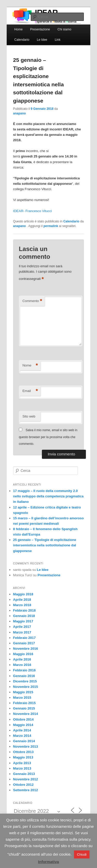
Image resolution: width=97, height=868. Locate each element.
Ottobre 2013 (23, 752)
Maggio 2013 (23, 757)
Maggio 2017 (23, 621)
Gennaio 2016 (24, 676)
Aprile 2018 (22, 600)
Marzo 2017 (22, 632)
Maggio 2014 (23, 725)
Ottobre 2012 (23, 785)
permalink (51, 226)
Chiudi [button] (82, 854)
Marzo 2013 (22, 768)
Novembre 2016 (26, 649)
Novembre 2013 (26, 746)
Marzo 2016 (22, 665)
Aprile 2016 (22, 659)
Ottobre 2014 (23, 719)
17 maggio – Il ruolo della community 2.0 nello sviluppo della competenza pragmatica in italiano (48, 496)
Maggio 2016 (23, 654)
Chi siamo (64, 29)
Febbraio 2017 (24, 638)
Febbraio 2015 (24, 703)
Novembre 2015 (26, 687)
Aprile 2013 (22, 763)
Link (58, 40)
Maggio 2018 (23, 594)
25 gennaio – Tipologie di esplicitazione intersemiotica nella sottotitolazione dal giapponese (45, 545)
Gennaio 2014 (24, 741)
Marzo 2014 (22, 736)
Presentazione (40, 29)
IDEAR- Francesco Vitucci (33, 211)
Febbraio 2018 (24, 610)
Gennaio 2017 (24, 643)
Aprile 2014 (22, 730)
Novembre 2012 (26, 779)
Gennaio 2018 (24, 616)
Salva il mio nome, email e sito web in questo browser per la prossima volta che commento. (48, 437)
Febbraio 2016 (24, 670)
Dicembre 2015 (25, 681)
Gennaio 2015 (24, 708)
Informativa (48, 862)
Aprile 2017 (22, 627)
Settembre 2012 (26, 790)
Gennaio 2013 (24, 774)
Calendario (22, 40)
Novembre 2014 (26, 714)
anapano (20, 113)
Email (30, 391)
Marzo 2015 (22, 698)
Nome (30, 366)
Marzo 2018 (22, 605)
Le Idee (42, 40)
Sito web (29, 416)
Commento (32, 301)
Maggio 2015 (23, 692)
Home (18, 29)
